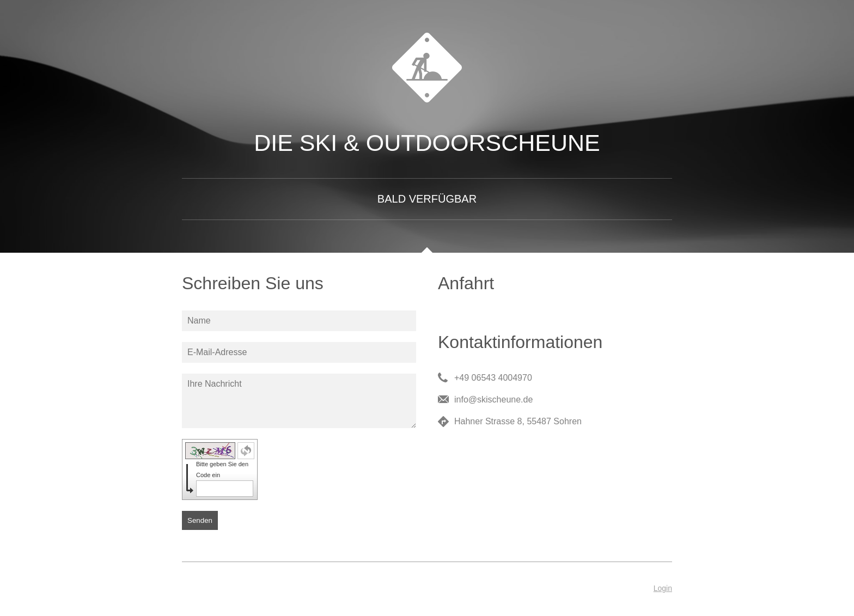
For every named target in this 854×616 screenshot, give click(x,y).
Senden (200, 520)
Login (663, 588)
